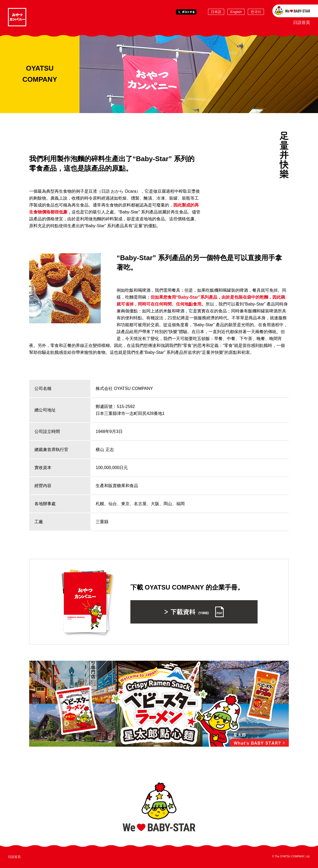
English (236, 12)
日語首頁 (302, 22)
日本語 (216, 12)
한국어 (256, 12)
